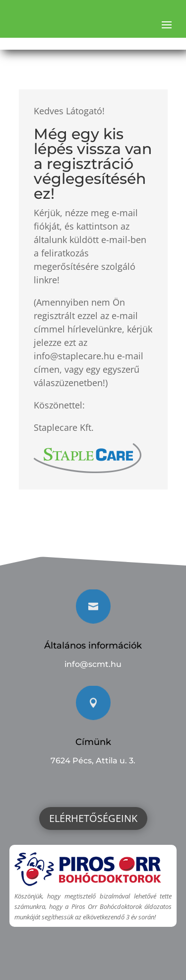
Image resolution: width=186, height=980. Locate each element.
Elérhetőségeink (93, 818)
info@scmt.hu (93, 664)
